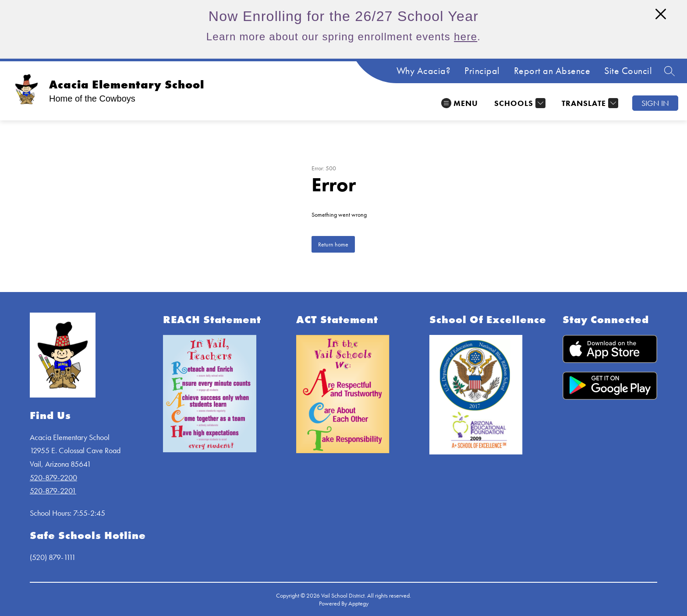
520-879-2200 (53, 477)
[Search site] (669, 71)
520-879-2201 (53, 491)
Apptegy (358, 603)
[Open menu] (460, 103)
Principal (482, 71)
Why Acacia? (424, 71)
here (466, 37)
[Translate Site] (589, 103)
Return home (333, 244)
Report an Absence (552, 71)
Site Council (628, 71)
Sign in (655, 103)
